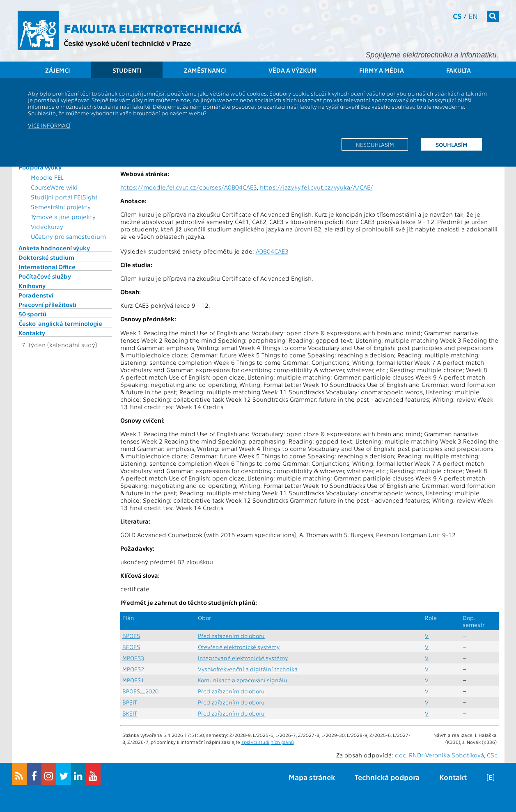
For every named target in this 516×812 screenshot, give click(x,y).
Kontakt (453, 777)
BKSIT (130, 713)
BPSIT (130, 702)
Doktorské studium (46, 257)
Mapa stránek (312, 777)
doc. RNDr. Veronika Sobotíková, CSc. (447, 755)
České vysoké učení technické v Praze (127, 43)
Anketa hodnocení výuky (54, 248)
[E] (491, 777)
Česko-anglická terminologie (60, 323)
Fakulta (459, 70)
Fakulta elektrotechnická (153, 28)
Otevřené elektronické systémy (239, 647)
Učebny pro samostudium (68, 236)
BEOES (131, 647)
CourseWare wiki (54, 187)
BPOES (131, 636)
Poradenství (36, 295)
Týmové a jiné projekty (63, 217)
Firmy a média (382, 70)
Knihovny (32, 286)
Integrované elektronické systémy (243, 658)
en (473, 16)
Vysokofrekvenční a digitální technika (248, 669)
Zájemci (58, 70)
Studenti (127, 70)
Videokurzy (47, 226)
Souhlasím (452, 144)
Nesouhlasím (375, 144)
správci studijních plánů (268, 742)
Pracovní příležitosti (47, 304)
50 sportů (32, 314)
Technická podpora (387, 777)
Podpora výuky (40, 167)
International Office (47, 267)
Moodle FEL (47, 177)
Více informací (49, 125)
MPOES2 (133, 669)
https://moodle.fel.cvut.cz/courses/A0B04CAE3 (189, 187)
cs (457, 16)
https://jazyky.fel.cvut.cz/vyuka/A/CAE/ (316, 187)
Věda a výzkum (293, 70)
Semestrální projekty (61, 207)
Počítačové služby (45, 276)
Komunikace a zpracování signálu (243, 680)
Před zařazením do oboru (231, 636)
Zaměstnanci (205, 70)
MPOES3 (133, 658)
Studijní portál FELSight (64, 197)
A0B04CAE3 (272, 251)
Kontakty (32, 333)
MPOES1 (133, 680)
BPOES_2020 (140, 691)
